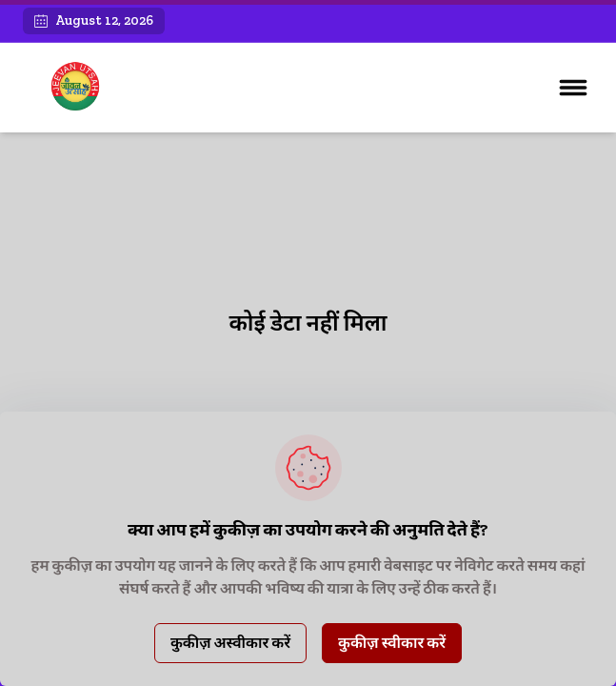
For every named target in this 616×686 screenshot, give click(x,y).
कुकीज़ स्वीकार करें (392, 643)
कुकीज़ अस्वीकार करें (230, 643)
